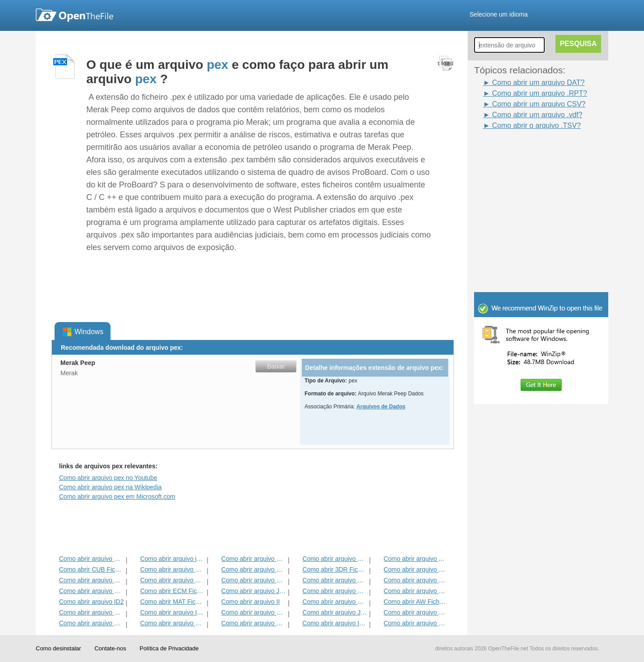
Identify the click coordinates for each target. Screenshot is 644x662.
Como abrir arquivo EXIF (91, 591)
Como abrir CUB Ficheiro (91, 569)
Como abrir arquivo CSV (416, 623)
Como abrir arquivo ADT (172, 580)
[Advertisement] (528, 151)
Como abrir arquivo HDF (172, 623)
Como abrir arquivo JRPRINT (335, 612)
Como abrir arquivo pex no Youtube (108, 478)
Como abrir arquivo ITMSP (172, 612)
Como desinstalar (58, 648)
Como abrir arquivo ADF (416, 559)
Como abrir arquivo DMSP (335, 559)
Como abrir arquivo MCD (91, 559)
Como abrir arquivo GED (91, 623)
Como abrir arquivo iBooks (172, 559)
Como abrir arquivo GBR (91, 580)
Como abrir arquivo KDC (335, 602)
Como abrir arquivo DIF (416, 569)
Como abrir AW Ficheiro (416, 602)
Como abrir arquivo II (251, 602)
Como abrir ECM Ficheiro (172, 591)
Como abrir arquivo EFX (416, 580)
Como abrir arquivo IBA (335, 623)
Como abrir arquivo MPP (254, 559)
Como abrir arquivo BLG (416, 591)
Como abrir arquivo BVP (254, 580)
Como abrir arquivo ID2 (91, 602)
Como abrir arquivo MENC (416, 612)
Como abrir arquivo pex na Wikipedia (110, 487)
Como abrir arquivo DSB (254, 623)
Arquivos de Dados (381, 407)
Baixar (276, 366)
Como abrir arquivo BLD (335, 591)
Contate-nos (110, 648)
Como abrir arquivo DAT (254, 612)
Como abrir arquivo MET (172, 569)
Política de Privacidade (169, 648)
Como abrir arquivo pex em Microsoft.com (117, 496)
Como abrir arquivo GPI (254, 569)
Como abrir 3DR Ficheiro (335, 569)
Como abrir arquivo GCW (91, 612)
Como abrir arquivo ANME (335, 580)
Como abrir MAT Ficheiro (172, 602)
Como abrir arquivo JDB (254, 591)
